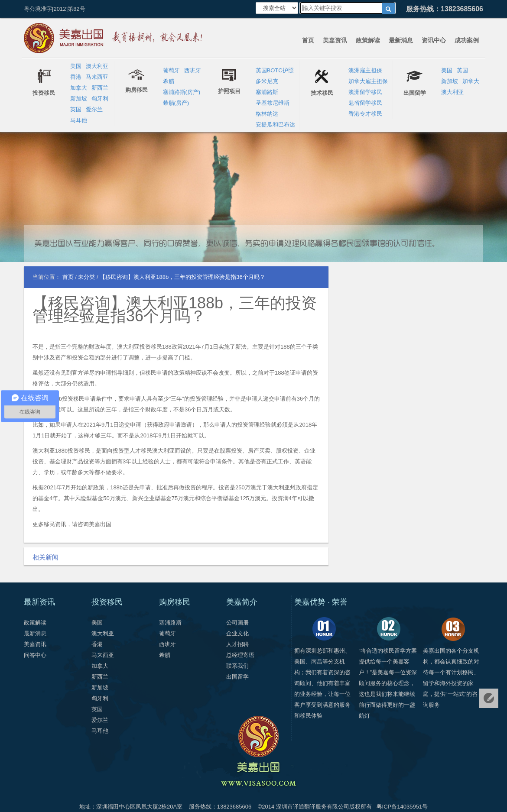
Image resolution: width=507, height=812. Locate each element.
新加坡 (79, 99)
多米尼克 (267, 81)
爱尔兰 (94, 109)
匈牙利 (100, 99)
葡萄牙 (171, 70)
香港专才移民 (365, 114)
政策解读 (368, 40)
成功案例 (467, 40)
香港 (76, 77)
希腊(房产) (176, 103)
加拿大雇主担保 (368, 81)
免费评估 (489, 698)
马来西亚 (97, 77)
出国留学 (237, 677)
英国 (76, 109)
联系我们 (237, 666)
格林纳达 (267, 114)
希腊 (169, 81)
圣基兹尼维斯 (273, 103)
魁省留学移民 (365, 103)
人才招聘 (237, 644)
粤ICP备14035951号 (402, 807)
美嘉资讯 (335, 40)
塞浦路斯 (267, 92)
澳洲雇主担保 (365, 70)
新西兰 (100, 88)
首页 (308, 40)
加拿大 (79, 88)
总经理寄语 (240, 655)
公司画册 (237, 623)
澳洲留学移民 (365, 92)
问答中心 (35, 655)
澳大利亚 (97, 66)
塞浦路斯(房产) (182, 92)
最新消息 (401, 40)
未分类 (86, 277)
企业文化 (237, 633)
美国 (76, 66)
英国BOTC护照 (275, 70)
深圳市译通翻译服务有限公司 (313, 807)
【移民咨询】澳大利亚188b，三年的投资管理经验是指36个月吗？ (175, 309)
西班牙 (193, 70)
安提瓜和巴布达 (275, 125)
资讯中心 (434, 40)
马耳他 (79, 120)
